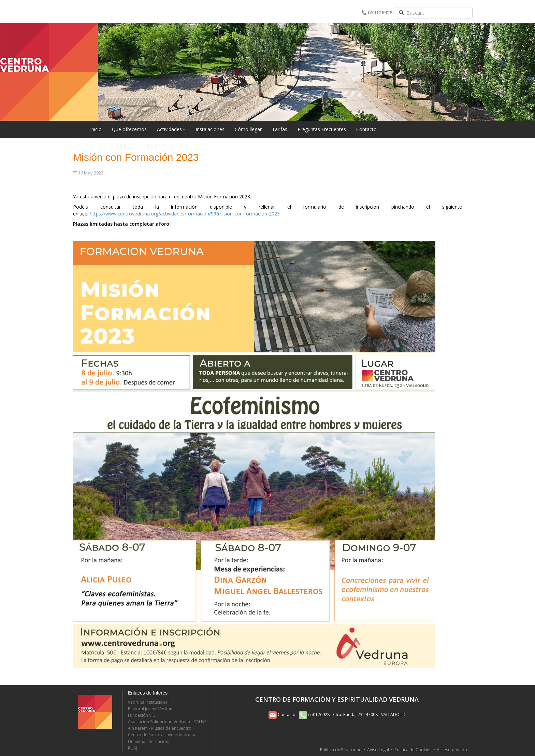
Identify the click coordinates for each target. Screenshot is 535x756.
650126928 (377, 12)
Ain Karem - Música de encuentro (160, 728)
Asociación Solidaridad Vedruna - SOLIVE (167, 722)
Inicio (96, 129)
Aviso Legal (378, 750)
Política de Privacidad (341, 750)
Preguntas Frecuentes (322, 129)
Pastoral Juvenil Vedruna (151, 709)
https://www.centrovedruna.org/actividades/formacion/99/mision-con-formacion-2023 (185, 214)
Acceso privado (452, 750)
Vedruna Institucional (148, 702)
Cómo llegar (248, 129)
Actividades (171, 129)
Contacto (366, 129)
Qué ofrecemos (129, 129)
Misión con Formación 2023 (136, 157)
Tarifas (280, 129)
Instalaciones (210, 129)
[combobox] (434, 13)
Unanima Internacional (150, 741)
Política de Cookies (413, 750)
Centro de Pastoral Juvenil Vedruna (162, 735)
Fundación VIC (142, 715)
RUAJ (133, 748)
